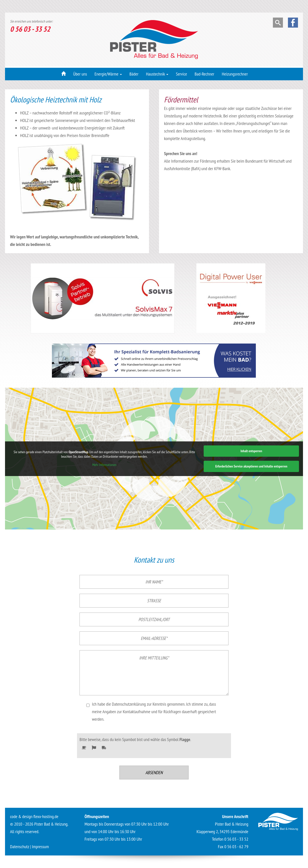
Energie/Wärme (108, 74)
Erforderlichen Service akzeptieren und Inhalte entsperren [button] (251, 466)
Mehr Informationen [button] (104, 465)
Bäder (134, 74)
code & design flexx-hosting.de (34, 816)
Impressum (40, 847)
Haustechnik (157, 74)
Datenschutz (20, 847)
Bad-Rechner (205, 74)
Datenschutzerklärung (129, 704)
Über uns (80, 74)
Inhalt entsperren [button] (251, 451)
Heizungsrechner (235, 74)
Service (181, 74)
